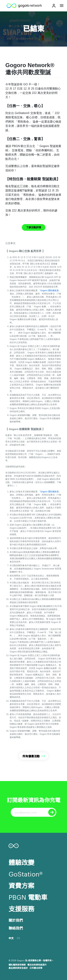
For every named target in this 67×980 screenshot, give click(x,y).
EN (18, 938)
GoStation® (26, 874)
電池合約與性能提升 (37, 964)
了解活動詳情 (34, 227)
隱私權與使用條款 (17, 964)
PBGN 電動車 (28, 897)
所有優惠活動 (31, 756)
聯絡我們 (16, 928)
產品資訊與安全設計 (18, 968)
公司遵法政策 (36, 968)
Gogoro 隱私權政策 (49, 291)
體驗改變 (21, 862)
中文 (11, 938)
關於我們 (16, 920)
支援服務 (21, 908)
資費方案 (21, 885)
